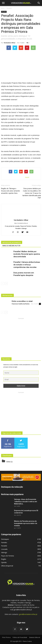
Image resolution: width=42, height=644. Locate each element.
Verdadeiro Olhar (10, 43)
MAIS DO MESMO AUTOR (11, 246)
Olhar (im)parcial (7, 566)
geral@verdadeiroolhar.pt (28, 614)
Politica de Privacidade (20, 637)
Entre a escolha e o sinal (22, 301)
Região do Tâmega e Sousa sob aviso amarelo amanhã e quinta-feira (11, 191)
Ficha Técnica (6, 637)
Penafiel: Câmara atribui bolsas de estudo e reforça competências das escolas (27, 265)
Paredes (4, 542)
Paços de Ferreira (8, 556)
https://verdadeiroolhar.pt (21, 223)
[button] (39, 3)
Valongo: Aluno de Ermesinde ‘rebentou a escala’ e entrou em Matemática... (26, 502)
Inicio (3, 8)
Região (4, 559)
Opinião (4, 562)
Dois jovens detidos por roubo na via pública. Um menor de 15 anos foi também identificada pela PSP (32, 193)
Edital (8, 462)
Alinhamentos (7, 295)
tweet (27, 177)
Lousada (4, 549)
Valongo (4, 552)
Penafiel (4, 12)
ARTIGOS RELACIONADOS (12, 243)
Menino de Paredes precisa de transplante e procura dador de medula (26, 523)
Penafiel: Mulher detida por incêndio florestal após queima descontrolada (27, 254)
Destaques (5, 539)
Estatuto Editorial (35, 637)
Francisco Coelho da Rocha (21, 304)
